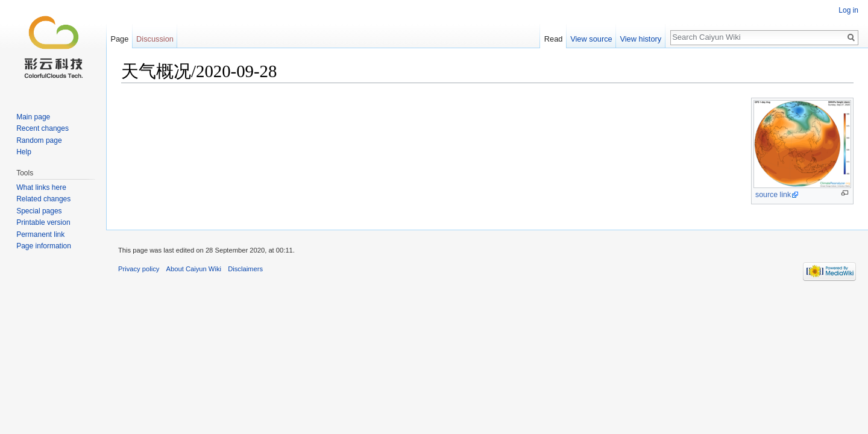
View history (640, 39)
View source (591, 39)
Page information (44, 246)
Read (554, 39)
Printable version (43, 222)
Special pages (39, 211)
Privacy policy (139, 269)
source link (773, 195)
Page (119, 39)
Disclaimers (245, 269)
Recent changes (42, 128)
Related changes (43, 199)
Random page (39, 140)
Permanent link (40, 234)
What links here (41, 187)
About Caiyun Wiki (194, 269)
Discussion (155, 39)
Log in (848, 10)
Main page (33, 117)
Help (24, 152)
